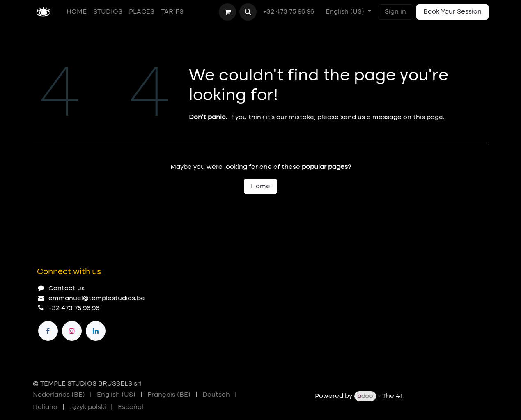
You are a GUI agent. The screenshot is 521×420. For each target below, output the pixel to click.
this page (428, 117)
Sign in (395, 12)
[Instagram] (72, 331)
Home (260, 186)
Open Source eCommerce (446, 397)
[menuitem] (77, 12)
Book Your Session (452, 12)
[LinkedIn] (96, 331)
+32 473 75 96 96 (289, 12)
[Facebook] (48, 331)
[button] (248, 12)
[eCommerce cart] (227, 12)
